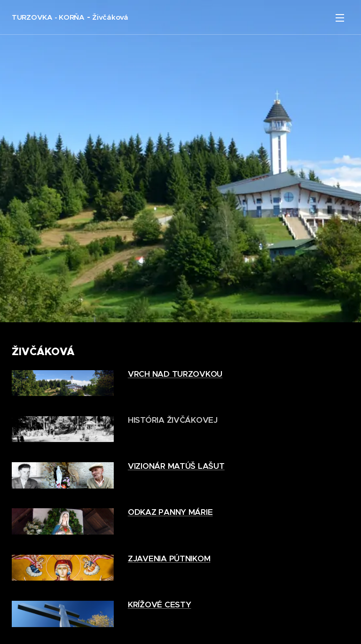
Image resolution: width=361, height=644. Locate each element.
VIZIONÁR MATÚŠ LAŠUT (176, 466)
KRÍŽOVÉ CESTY (160, 605)
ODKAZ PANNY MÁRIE (170, 512)
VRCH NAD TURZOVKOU (175, 373)
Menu (340, 18)
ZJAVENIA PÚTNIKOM (169, 558)
